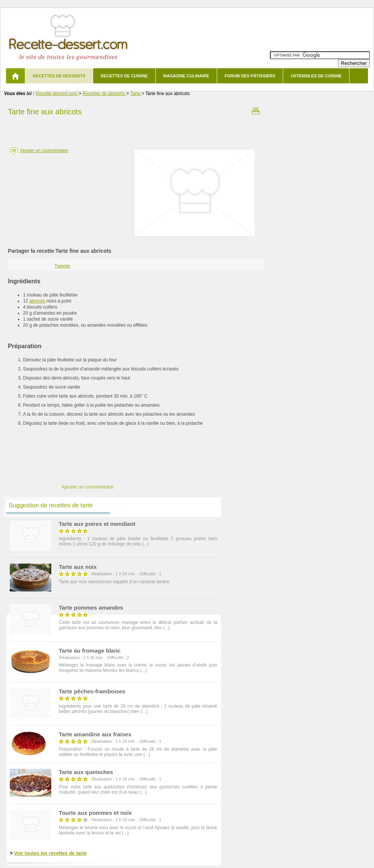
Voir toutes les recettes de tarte (50, 853)
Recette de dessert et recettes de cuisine (68, 38)
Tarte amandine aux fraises (95, 734)
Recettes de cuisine (124, 76)
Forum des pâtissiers (250, 76)
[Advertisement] (136, 129)
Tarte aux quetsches (86, 772)
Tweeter (62, 266)
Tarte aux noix (78, 567)
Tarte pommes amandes (91, 608)
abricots (37, 301)
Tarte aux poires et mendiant (97, 524)
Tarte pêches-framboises (92, 691)
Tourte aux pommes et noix (95, 813)
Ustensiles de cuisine (316, 76)
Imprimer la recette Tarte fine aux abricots (256, 111)
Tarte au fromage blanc (90, 651)
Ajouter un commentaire (44, 151)
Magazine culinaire (186, 76)
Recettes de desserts (59, 76)
